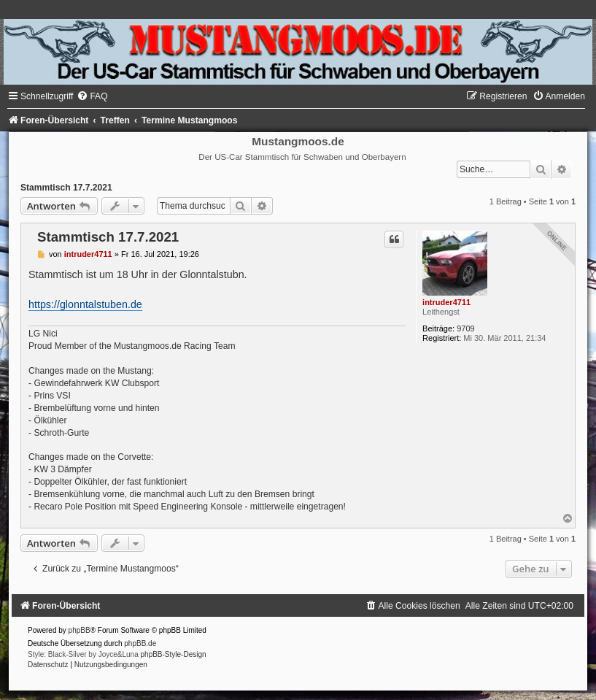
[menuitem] (92, 96)
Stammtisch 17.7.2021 (66, 188)
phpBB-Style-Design (174, 654)
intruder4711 (446, 302)
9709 (465, 328)
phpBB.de (140, 643)
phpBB (80, 630)
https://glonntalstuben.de (85, 304)
